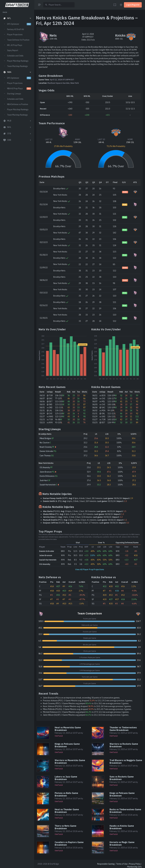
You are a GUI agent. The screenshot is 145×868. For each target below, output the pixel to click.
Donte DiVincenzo (47, 476)
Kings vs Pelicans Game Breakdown (67, 745)
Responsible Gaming (106, 864)
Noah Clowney (46, 447)
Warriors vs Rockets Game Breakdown (124, 745)
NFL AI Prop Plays (15, 45)
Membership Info (134, 867)
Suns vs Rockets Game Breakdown (122, 778)
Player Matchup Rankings (18, 61)
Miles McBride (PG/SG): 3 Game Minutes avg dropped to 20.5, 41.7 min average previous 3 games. (87, 709)
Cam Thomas (45, 456)
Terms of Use (122, 864)
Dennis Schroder (47, 451)
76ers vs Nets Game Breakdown (66, 827)
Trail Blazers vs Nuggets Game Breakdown (126, 762)
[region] (17, 437)
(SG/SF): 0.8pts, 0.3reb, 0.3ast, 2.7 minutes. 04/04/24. (86, 523)
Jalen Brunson (46, 472)
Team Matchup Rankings (17, 66)
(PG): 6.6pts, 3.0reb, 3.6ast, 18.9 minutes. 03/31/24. (85, 501)
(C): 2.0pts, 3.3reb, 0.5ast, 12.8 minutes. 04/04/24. (83, 517)
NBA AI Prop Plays (19, 88)
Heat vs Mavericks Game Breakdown (68, 729)
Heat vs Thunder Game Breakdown (67, 811)
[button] (17, 18)
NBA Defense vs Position (18, 104)
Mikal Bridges (45, 438)
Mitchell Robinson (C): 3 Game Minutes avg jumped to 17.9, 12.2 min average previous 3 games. (86, 712)
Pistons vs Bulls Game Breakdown (66, 794)
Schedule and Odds (15, 56)
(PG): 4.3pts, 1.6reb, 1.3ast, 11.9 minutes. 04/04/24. (83, 514)
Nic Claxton (45, 443)
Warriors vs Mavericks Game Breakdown (70, 762)
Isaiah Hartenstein (48, 485)
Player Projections (15, 35)
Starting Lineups (14, 94)
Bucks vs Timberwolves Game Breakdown (125, 811)
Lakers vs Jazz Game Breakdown (66, 778)
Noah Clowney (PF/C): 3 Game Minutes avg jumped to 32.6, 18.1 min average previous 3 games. (86, 703)
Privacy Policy (135, 864)
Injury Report (13, 50)
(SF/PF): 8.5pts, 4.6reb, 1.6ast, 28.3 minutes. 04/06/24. (88, 498)
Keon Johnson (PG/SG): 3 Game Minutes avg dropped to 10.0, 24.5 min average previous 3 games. (87, 706)
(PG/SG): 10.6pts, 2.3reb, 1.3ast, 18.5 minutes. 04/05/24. (85, 511)
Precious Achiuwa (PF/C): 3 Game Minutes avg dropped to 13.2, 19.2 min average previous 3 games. (88, 701)
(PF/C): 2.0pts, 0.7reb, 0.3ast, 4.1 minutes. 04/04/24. (85, 520)
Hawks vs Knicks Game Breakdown (122, 827)
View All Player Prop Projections (90, 569)
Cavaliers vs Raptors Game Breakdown (69, 843)
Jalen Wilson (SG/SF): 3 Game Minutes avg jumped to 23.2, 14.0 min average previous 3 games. (86, 715)
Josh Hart (44, 480)
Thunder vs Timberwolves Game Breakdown (123, 729)
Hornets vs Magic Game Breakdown (122, 843)
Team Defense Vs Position (18, 40)
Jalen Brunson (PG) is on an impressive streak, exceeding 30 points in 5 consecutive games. (81, 698)
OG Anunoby (45, 467)
